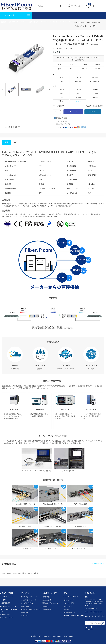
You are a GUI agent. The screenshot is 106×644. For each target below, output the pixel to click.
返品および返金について (50, 603)
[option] (12, 90)
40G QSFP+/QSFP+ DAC (9, 606)
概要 (7, 142)
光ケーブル (25, 616)
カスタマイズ (13, 22)
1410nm (78, 97)
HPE (61, 81)
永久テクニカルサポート (66, 124)
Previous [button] (3, 90)
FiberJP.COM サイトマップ (30, 610)
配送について (68, 606)
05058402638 (92, 609)
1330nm (61, 93)
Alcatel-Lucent (95, 81)
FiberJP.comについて (49, 22)
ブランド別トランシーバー (30, 597)
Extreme (78, 82)
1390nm (61, 97)
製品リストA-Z (26, 606)
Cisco (61, 78)
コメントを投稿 (33, 573)
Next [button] (49, 90)
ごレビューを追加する (97, 564)
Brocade (95, 78)
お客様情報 (46, 597)
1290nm (78, 90)
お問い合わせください (95, 106)
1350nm (78, 93)
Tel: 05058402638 (66, 22)
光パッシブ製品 (5, 615)
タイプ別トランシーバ (28, 600)
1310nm (95, 90)
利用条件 (66, 610)
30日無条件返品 (63, 121)
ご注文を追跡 (47, 600)
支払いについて (69, 600)
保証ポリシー (47, 606)
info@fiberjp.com (96, 612)
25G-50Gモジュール (7, 597)
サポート (24, 22)
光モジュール (26, 613)
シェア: (5, 127)
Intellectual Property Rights (74, 616)
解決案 (4, 22)
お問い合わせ (34, 22)
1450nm (61, 101)
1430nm (95, 97)
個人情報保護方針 (69, 613)
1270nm (61, 90)
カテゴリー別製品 (27, 603)
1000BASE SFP (5, 603)
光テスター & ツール (7, 618)
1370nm (95, 93)
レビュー (17, 142)
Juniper (78, 78)
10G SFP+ (3, 600)
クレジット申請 (69, 603)
